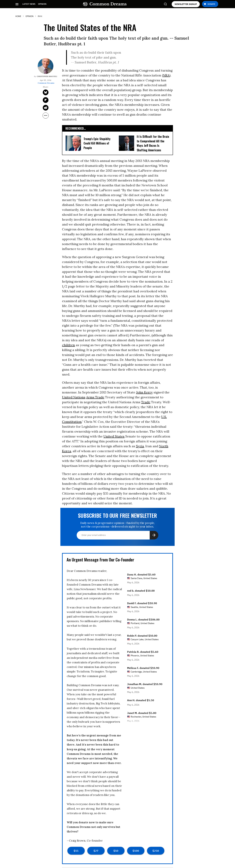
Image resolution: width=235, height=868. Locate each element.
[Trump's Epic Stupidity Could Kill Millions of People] (73, 143)
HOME (18, 16)
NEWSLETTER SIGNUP (186, 4)
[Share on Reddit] (46, 108)
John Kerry (144, 392)
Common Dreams (46, 83)
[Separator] (46, 116)
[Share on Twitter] (46, 92)
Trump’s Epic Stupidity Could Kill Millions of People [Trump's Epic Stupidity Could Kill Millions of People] (97, 143)
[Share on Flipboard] (46, 100)
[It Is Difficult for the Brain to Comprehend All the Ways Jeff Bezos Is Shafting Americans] (126, 143)
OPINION (42, 4)
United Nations (74, 397)
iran (40, 16)
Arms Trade (95, 397)
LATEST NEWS (29, 4)
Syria (140, 446)
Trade (146, 402)
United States (114, 436)
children (68, 345)
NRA (166, 75)
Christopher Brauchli (47, 76)
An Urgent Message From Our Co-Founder (100, 560)
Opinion (29, 16)
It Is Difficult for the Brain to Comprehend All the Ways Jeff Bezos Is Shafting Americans (153, 143)
